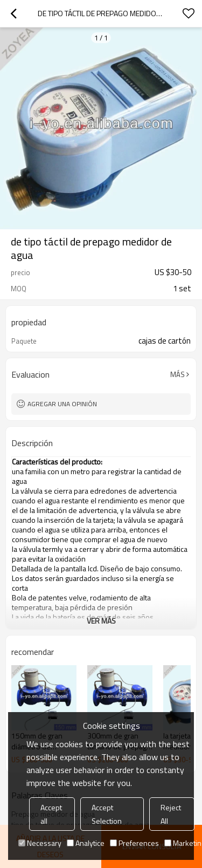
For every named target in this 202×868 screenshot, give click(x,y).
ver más (101, 621)
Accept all (51, 814)
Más (177, 374)
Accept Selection (107, 814)
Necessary (40, 843)
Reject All (171, 814)
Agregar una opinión (62, 404)
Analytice (86, 843)
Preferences (134, 843)
